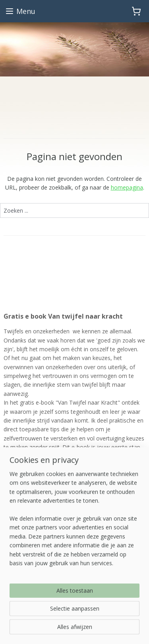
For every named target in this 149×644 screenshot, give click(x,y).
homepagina (127, 187)
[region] (74, 536)
